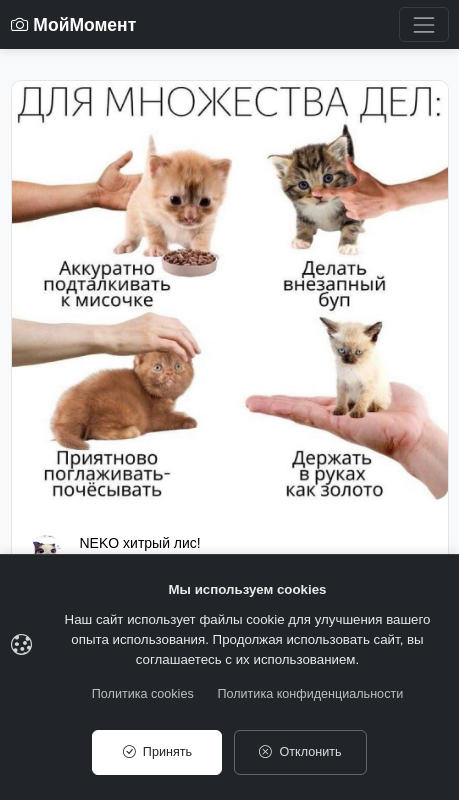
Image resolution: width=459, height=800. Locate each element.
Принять (157, 752)
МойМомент (74, 25)
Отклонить (300, 752)
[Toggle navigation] (423, 24)
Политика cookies (143, 694)
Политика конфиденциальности (310, 694)
